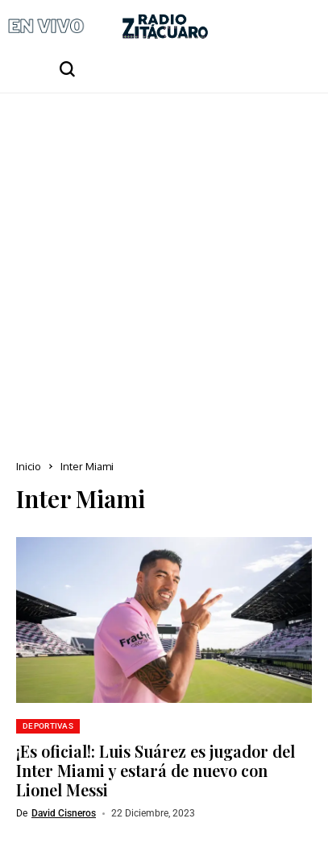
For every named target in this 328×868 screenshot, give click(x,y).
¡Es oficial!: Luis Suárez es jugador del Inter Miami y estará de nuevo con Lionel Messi (156, 770)
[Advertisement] (164, 265)
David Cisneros (64, 813)
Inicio (29, 466)
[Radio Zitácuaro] (165, 26)
